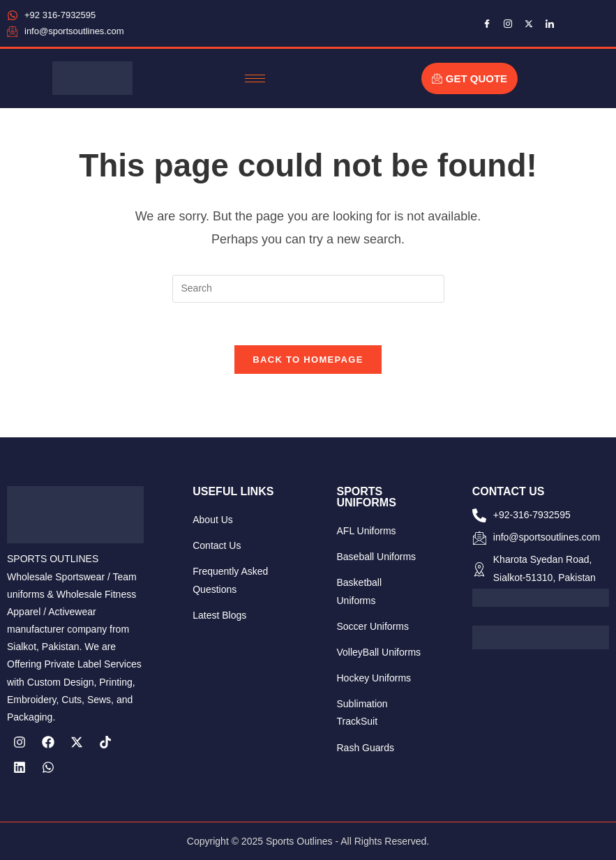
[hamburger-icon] (255, 78)
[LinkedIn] (550, 23)
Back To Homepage (308, 360)
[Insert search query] (308, 289)
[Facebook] (487, 23)
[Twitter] (529, 23)
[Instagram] (508, 23)
